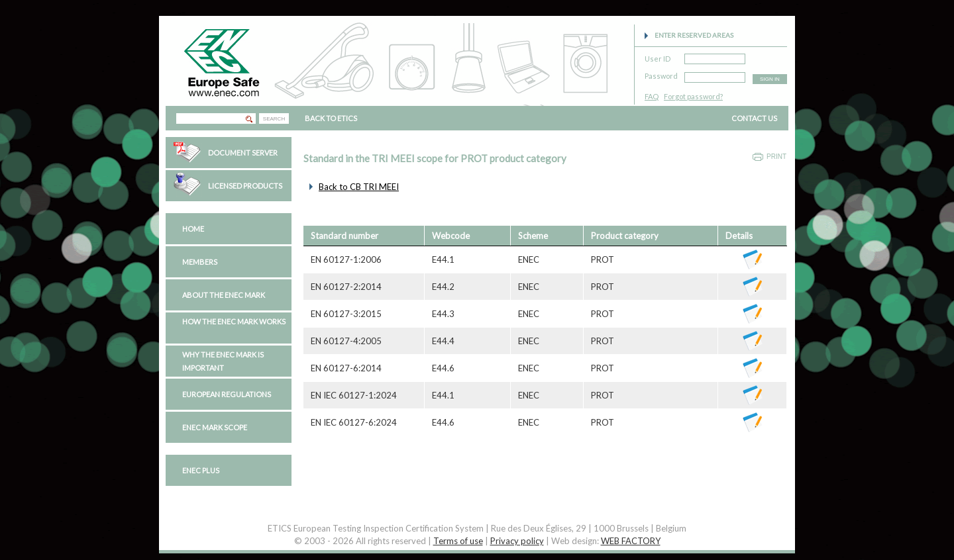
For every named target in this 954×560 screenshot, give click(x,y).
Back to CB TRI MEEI (359, 187)
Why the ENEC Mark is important (223, 361)
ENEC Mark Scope (215, 427)
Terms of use (458, 541)
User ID (658, 57)
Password (661, 74)
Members (200, 262)
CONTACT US (754, 118)
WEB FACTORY (631, 541)
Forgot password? (693, 96)
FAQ (652, 96)
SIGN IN (770, 79)
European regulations (227, 394)
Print (776, 157)
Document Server (243, 153)
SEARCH (274, 119)
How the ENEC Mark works (234, 321)
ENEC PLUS (201, 470)
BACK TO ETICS (331, 118)
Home (193, 229)
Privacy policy (517, 541)
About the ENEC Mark (224, 295)
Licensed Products (245, 186)
